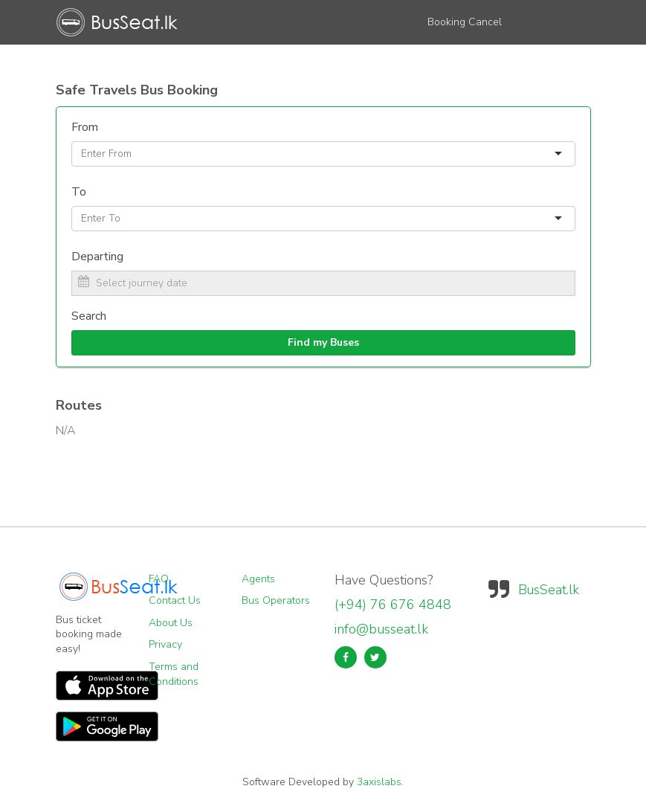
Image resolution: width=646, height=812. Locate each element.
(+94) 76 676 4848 (393, 605)
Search (89, 316)
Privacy (165, 644)
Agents (258, 579)
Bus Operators (276, 600)
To (79, 192)
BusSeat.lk (549, 590)
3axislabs (379, 782)
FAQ (159, 579)
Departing (97, 257)
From (85, 127)
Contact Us (175, 600)
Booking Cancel (465, 22)
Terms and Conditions (174, 674)
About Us (171, 623)
